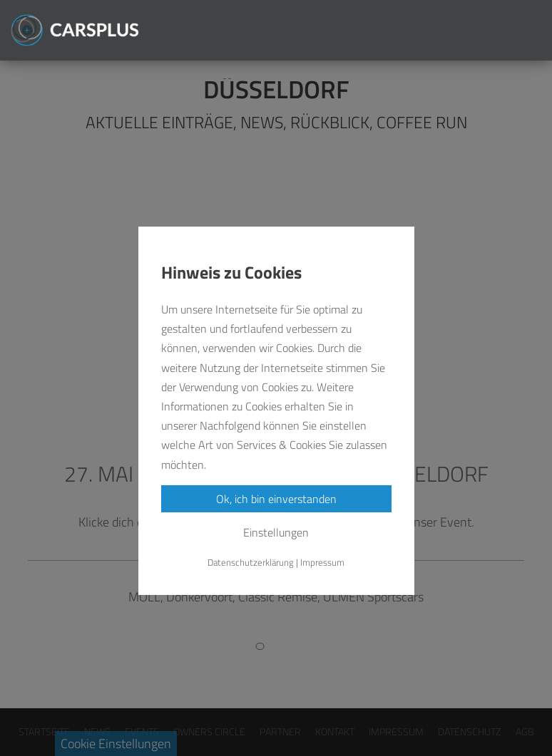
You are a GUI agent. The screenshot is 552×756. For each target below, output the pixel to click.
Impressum (322, 562)
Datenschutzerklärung (251, 562)
